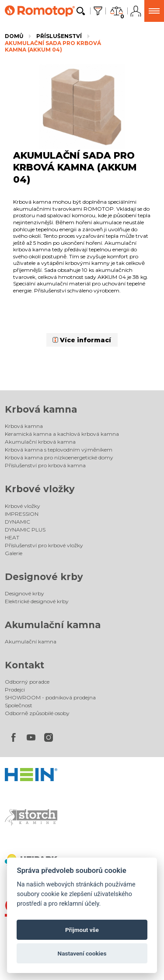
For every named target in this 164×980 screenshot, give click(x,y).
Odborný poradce (27, 682)
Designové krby (44, 577)
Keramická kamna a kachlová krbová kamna (62, 434)
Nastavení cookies (82, 953)
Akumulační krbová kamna (40, 442)
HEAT (12, 537)
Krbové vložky (40, 489)
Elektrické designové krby (37, 601)
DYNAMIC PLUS (25, 530)
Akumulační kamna (53, 625)
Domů (14, 36)
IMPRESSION (22, 514)
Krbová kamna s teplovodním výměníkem (59, 450)
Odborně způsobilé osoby (37, 713)
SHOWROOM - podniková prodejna (50, 697)
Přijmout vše (82, 930)
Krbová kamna (41, 409)
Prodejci (15, 690)
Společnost (19, 705)
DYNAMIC (17, 522)
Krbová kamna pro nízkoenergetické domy (59, 457)
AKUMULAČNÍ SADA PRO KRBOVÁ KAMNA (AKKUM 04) (53, 47)
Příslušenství (59, 36)
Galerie (14, 553)
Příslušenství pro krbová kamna (45, 465)
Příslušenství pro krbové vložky (44, 545)
